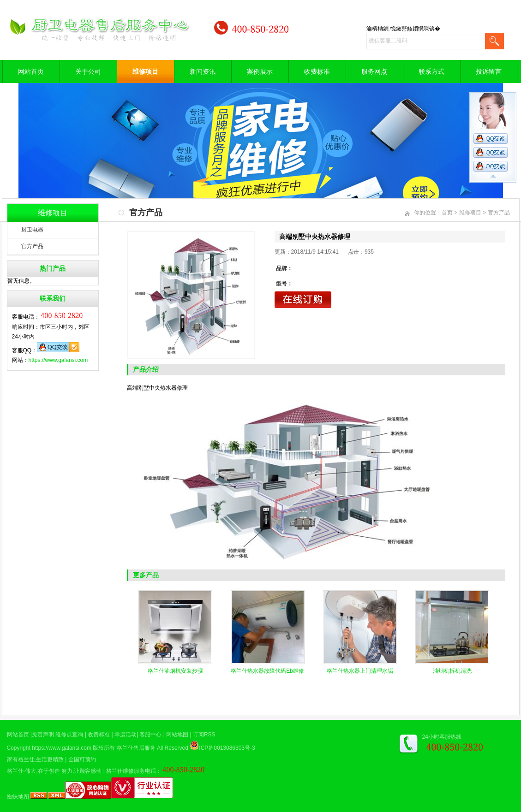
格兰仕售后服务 (136, 748)
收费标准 (317, 71)
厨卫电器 (32, 230)
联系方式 (431, 71)
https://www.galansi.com (58, 360)
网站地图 (177, 735)
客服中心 (150, 735)
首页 (447, 213)
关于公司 (88, 71)
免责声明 (43, 735)
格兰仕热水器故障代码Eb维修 (267, 671)
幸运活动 (126, 735)
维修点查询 (69, 735)
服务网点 (374, 71)
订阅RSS (204, 735)
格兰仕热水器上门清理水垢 (360, 671)
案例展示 (260, 71)
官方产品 (32, 246)
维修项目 (145, 71)
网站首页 (31, 71)
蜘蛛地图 (18, 797)
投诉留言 (489, 71)
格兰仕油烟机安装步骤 (175, 671)
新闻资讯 (203, 71)
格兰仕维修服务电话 (131, 771)
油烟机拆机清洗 (452, 671)
